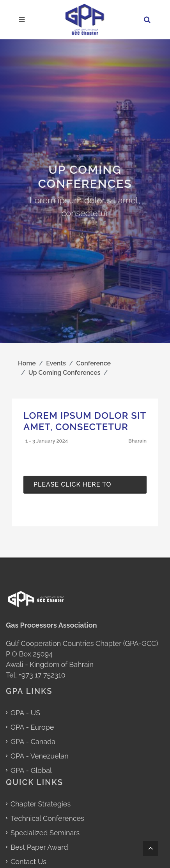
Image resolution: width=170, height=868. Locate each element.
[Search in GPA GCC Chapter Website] (148, 20)
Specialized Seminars (45, 833)
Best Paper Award (39, 847)
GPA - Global (31, 770)
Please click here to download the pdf (73, 487)
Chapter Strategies (41, 804)
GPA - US (25, 713)
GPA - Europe (32, 727)
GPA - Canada (33, 742)
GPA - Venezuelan (40, 756)
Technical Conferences (47, 818)
